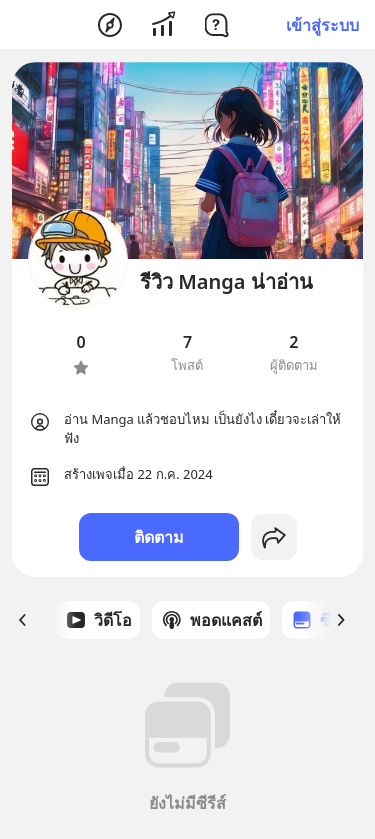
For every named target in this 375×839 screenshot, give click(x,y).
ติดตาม (159, 537)
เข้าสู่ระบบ (322, 25)
